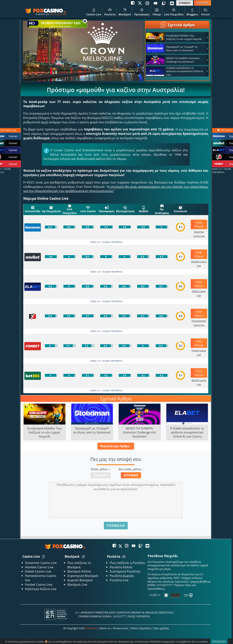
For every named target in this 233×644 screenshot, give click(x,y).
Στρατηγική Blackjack (83, 576)
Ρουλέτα (110, 12)
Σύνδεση (101, 475)
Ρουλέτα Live (119, 580)
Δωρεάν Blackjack (80, 580)
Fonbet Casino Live (39, 584)
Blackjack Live (77, 584)
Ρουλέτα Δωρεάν (122, 576)
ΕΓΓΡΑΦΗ (203, 3)
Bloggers (192, 12)
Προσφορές (142, 12)
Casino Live (94, 12)
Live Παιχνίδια (174, 12)
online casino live (58, 14)
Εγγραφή (131, 475)
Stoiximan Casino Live (41, 563)
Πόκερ (157, 12)
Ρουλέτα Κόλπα (121, 567)
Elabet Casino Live (38, 571)
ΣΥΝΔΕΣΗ (185, 3)
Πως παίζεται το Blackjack (79, 565)
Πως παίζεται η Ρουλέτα (127, 563)
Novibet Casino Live (39, 567)
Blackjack (125, 12)
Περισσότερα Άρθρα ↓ (116, 446)
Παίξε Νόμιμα (199, 224)
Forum (205, 12)
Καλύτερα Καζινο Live (41, 589)
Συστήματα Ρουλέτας (125, 571)
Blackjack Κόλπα (79, 571)
